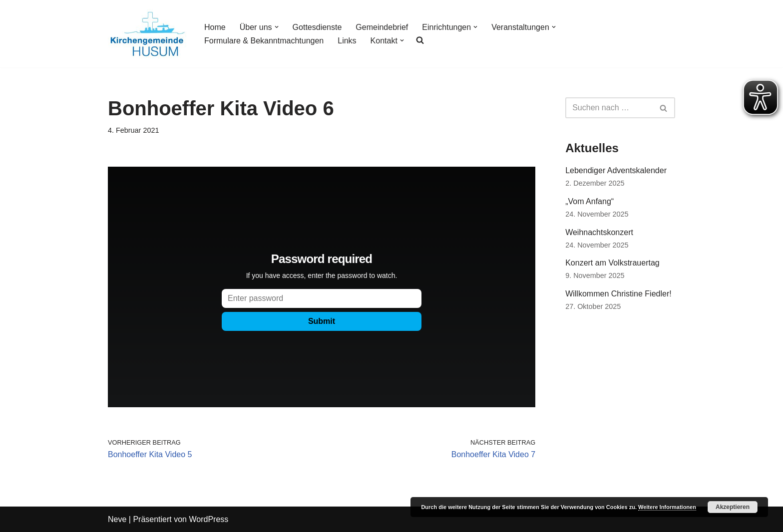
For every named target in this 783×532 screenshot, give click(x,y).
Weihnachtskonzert (599, 232)
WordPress (208, 519)
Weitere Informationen (667, 507)
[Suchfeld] (609, 108)
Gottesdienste (317, 27)
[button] (277, 27)
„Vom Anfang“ (589, 201)
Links (347, 41)
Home (215, 27)
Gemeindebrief (382, 27)
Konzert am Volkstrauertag (612, 263)
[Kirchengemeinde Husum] (148, 34)
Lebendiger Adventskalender (616, 170)
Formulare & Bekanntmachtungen (264, 41)
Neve (117, 519)
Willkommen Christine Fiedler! (618, 294)
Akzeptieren (733, 507)
